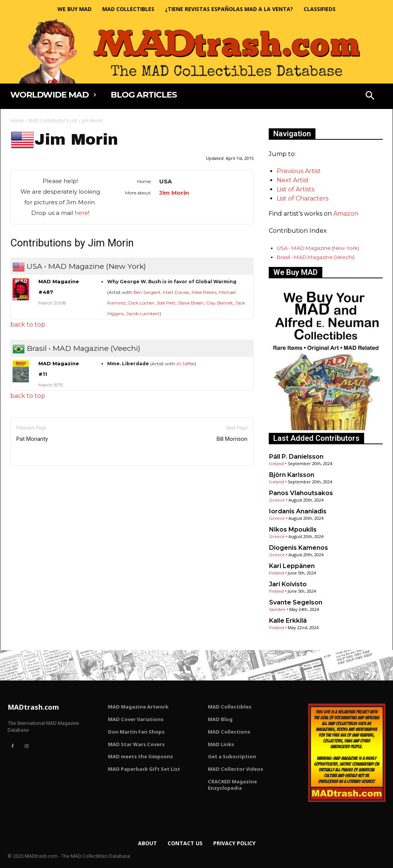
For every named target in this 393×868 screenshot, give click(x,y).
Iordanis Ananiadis (298, 511)
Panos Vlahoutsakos (301, 493)
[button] (370, 96)
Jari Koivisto (288, 584)
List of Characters (303, 198)
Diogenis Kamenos (299, 548)
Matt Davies (176, 292)
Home (17, 121)
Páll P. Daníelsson (296, 457)
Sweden (277, 609)
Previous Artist (299, 171)
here (81, 213)
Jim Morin (174, 193)
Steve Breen (191, 303)
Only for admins (37, 478)
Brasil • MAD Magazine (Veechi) (316, 257)
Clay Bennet (219, 303)
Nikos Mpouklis (293, 529)
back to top (28, 324)
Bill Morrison (232, 439)
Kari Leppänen (292, 566)
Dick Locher (141, 303)
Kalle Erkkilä (288, 621)
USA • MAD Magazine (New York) (318, 248)
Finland (277, 573)
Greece (277, 500)
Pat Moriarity (32, 439)
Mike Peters (204, 292)
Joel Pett (166, 303)
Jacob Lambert (143, 313)
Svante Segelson (296, 602)
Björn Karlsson (292, 475)
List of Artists (296, 189)
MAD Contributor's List (53, 121)
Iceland (277, 463)
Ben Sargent (147, 292)
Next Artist (293, 180)
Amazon (346, 214)
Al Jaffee (185, 364)
